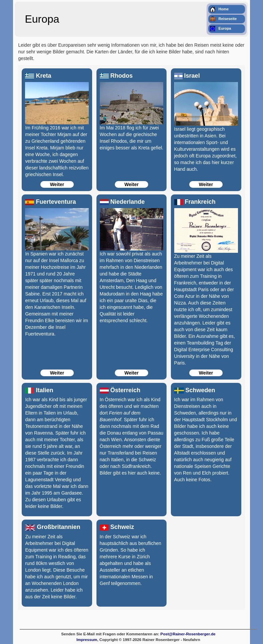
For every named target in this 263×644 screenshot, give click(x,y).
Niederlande (122, 202)
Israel (187, 76)
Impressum (87, 639)
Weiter (57, 184)
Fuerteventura (50, 202)
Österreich (120, 390)
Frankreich (195, 202)
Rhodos (116, 76)
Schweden (195, 390)
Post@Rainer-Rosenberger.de (188, 634)
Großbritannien (53, 527)
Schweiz (117, 527)
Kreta (38, 76)
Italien (39, 390)
